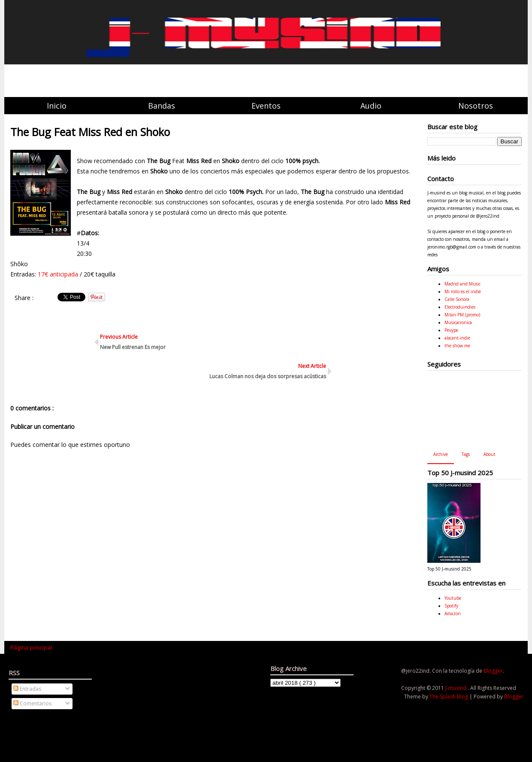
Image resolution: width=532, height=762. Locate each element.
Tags (466, 454)
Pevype (451, 330)
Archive (441, 454)
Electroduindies (460, 307)
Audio (371, 106)
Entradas (27, 689)
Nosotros (476, 106)
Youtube (453, 598)
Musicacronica (458, 322)
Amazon (453, 613)
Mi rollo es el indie (463, 291)
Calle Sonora (457, 299)
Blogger (493, 671)
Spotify (451, 606)
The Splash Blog (449, 697)
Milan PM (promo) (462, 315)
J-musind (456, 688)
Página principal (31, 647)
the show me (457, 346)
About (490, 454)
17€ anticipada (58, 274)
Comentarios (32, 703)
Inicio (57, 106)
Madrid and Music (462, 284)
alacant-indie (457, 338)
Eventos (266, 106)
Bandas (162, 106)
